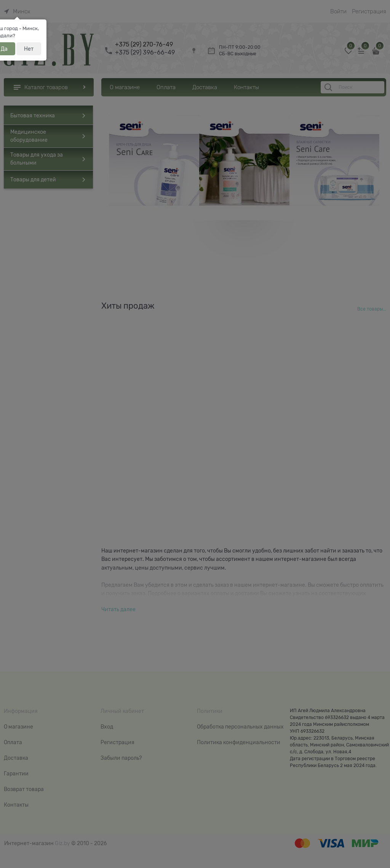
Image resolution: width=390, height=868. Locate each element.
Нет (29, 49)
